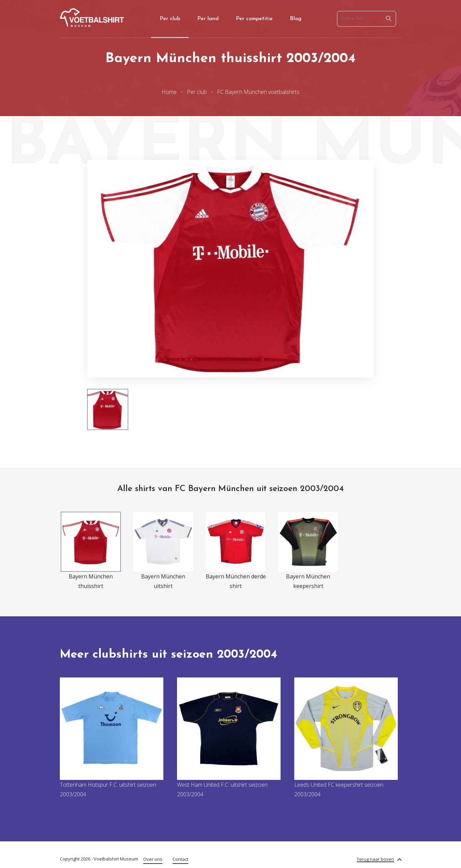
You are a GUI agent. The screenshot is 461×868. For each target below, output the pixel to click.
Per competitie (254, 19)
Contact (180, 859)
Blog (296, 19)
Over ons (153, 859)
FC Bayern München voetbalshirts (258, 92)
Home (169, 92)
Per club (170, 19)
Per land (208, 19)
